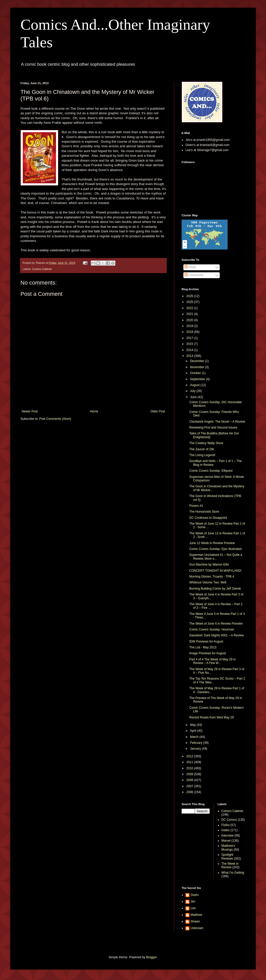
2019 (190, 326)
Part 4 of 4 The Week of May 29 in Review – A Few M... (213, 661)
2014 (190, 350)
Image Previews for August (208, 653)
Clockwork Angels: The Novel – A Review (217, 422)
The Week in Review (230, 865)
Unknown (197, 928)
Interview (228, 836)
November (198, 367)
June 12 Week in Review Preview (212, 543)
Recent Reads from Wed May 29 (212, 717)
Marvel (226, 841)
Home (94, 411)
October (196, 373)
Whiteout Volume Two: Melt (208, 582)
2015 (190, 344)
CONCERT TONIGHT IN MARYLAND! (215, 571)
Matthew (196, 915)
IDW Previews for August (206, 641)
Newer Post (30, 411)
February (197, 743)
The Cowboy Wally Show (206, 443)
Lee (193, 908)
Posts (190, 267)
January (196, 749)
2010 (190, 768)
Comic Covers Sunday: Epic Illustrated (215, 549)
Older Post (158, 411)
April (193, 731)
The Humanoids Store (204, 512)
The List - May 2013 (203, 647)
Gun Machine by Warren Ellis (209, 565)
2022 (190, 308)
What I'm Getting (233, 873)
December (198, 361)
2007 (190, 786)
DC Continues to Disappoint (208, 518)
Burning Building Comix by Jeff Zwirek (215, 589)
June (194, 397)
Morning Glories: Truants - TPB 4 (212, 577)
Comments (194, 275)
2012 (190, 756)
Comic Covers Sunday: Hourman (212, 629)
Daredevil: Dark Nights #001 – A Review (217, 635)
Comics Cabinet (42, 269)
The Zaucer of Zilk (202, 449)
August (195, 385)
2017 (190, 338)
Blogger (151, 957)
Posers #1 (196, 506)
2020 (190, 320)
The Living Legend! (202, 455)
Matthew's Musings (228, 848)
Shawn (195, 921)
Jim (193, 902)
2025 (190, 302)
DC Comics (229, 820)
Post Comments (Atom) (55, 419)
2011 (190, 762)
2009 (190, 774)
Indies (226, 830)
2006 (190, 792)
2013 (190, 356)
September (198, 379)
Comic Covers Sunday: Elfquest (211, 471)
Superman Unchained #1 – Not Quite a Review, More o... (216, 557)
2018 (190, 332)
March (195, 737)
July (193, 391)
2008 (190, 780)
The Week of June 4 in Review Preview (216, 624)
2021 (190, 314)
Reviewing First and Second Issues (213, 427)
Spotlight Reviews (228, 857)
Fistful (226, 825)
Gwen (195, 895)
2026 (190, 296)
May (193, 725)
